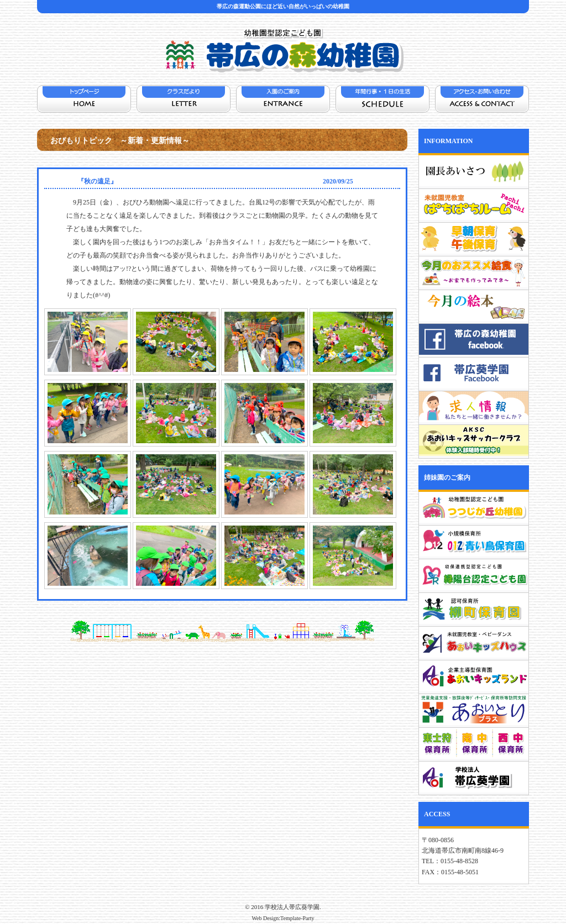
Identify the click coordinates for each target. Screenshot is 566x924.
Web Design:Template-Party (283, 918)
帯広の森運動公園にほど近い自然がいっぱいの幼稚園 (283, 6)
